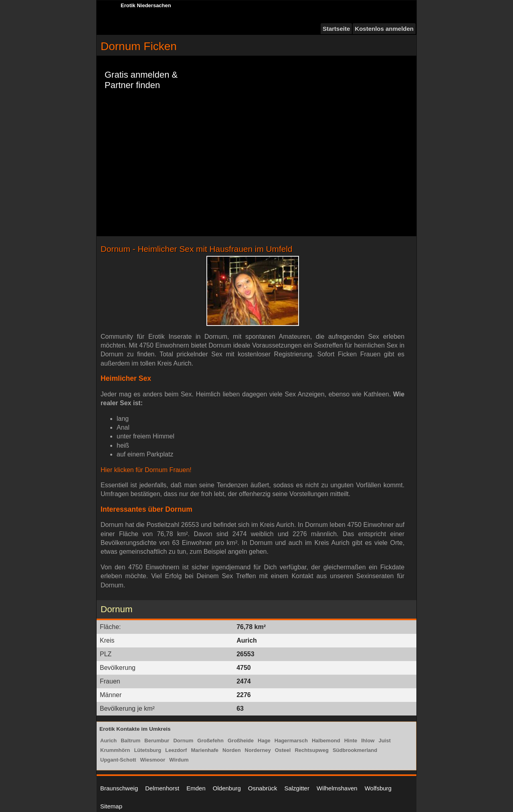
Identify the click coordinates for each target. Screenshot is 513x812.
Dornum (183, 741)
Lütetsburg (147, 750)
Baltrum (130, 741)
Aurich (108, 741)
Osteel (283, 750)
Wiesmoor (153, 760)
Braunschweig (119, 788)
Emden (196, 788)
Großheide (241, 741)
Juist (384, 741)
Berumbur (157, 741)
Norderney (258, 750)
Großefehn (210, 741)
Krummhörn (115, 750)
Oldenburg (227, 788)
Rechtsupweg (312, 750)
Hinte (351, 741)
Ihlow (368, 741)
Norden (232, 750)
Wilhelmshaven (337, 788)
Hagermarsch (291, 741)
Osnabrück (263, 788)
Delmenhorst (162, 788)
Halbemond (326, 741)
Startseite (336, 29)
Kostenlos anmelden (384, 29)
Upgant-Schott (118, 760)
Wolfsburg (378, 788)
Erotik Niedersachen (146, 5)
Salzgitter (297, 788)
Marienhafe (205, 750)
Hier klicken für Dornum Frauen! (146, 470)
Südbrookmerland (355, 750)
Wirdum (179, 760)
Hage (264, 741)
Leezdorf (176, 750)
